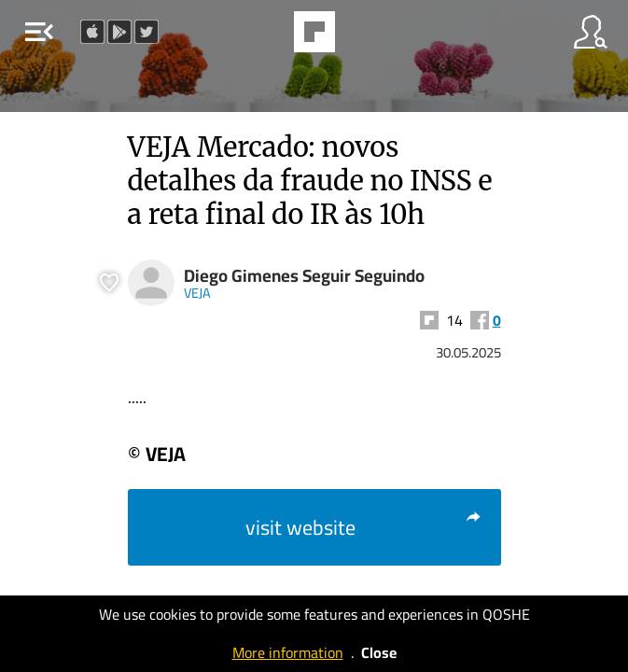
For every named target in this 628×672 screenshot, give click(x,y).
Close (379, 652)
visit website (364, 527)
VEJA (197, 293)
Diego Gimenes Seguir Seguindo (304, 276)
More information (288, 652)
